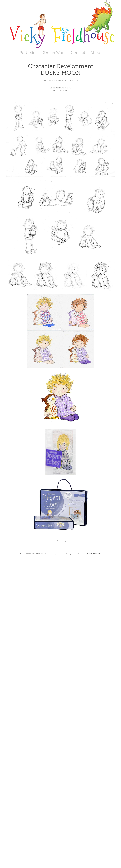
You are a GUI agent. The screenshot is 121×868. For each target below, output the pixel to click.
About (96, 53)
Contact (78, 53)
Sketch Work (54, 53)
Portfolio (27, 53)
